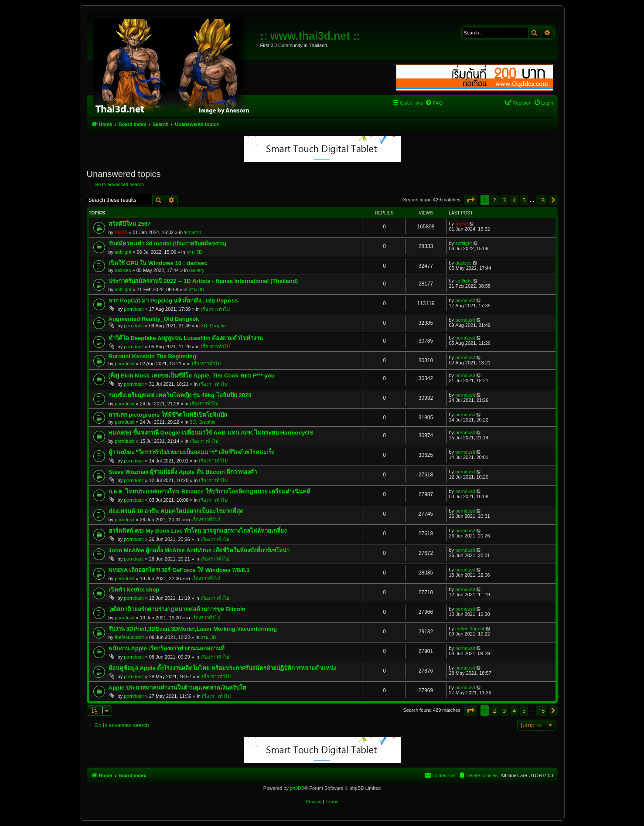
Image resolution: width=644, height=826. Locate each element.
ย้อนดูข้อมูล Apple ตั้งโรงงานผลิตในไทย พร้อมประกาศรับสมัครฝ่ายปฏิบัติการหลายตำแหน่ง (223, 668)
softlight (123, 252)
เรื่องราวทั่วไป (215, 309)
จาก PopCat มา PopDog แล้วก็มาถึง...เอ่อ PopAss (173, 301)
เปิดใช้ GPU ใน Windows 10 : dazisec (158, 263)
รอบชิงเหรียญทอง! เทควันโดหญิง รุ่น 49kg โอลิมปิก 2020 (180, 395)
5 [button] (524, 200)
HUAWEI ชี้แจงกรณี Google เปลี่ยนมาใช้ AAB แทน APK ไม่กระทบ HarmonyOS (211, 433)
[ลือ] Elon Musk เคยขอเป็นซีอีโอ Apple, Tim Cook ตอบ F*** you (192, 376)
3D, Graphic (214, 326)
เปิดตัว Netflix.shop (134, 590)
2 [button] (495, 200)
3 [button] (504, 200)
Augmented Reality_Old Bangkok (154, 319)
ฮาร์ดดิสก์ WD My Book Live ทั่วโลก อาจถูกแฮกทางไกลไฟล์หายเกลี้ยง (198, 531)
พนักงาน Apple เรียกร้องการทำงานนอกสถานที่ (167, 648)
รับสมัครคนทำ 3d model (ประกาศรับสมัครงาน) (168, 243)
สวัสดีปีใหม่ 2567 (130, 224)
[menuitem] (434, 103)
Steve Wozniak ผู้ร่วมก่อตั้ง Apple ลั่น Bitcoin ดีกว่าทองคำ (183, 472)
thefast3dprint (129, 637)
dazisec (123, 270)
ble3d (121, 232)
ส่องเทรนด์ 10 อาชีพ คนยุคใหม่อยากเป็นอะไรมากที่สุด (176, 511)
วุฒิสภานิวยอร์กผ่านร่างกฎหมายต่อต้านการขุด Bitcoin (177, 609)
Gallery (197, 270)
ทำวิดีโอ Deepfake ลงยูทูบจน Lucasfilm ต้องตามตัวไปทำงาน (186, 338)
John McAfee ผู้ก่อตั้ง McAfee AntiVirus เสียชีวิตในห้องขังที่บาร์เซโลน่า (199, 550)
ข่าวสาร (193, 232)
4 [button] (514, 200)
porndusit (134, 309)
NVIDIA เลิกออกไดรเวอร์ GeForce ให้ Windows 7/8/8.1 (179, 570)
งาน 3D (194, 252)
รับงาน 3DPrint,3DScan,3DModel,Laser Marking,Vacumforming (193, 629)
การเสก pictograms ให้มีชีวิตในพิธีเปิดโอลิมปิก (168, 415)
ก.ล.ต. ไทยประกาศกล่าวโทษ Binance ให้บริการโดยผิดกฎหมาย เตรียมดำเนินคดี (210, 491)
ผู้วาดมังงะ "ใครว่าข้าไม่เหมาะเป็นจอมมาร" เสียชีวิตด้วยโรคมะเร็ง (192, 452)
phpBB (297, 788)
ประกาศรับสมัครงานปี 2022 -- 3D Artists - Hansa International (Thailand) (203, 281)
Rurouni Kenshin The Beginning (152, 356)
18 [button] (542, 200)
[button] (470, 200)
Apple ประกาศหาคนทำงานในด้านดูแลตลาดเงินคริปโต (177, 688)
